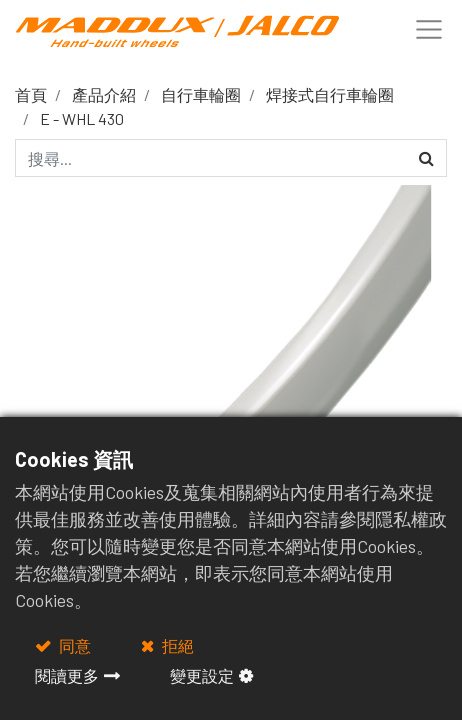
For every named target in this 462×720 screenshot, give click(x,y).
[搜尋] (426, 158)
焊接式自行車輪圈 (330, 94)
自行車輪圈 (201, 94)
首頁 (31, 94)
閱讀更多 (67, 675)
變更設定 (202, 675)
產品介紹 (104, 94)
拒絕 (176, 645)
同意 (73, 645)
